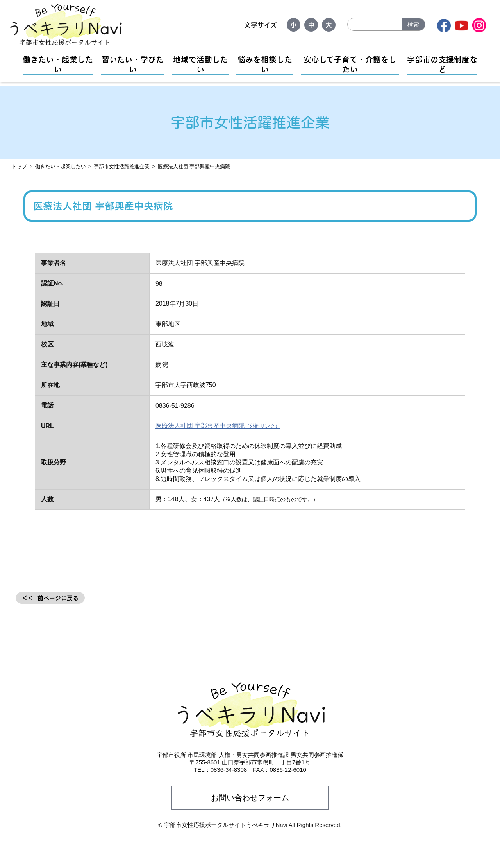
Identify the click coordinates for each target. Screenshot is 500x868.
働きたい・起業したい (58, 64)
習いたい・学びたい (133, 64)
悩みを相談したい (265, 64)
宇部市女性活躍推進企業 (122, 166)
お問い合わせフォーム (250, 798)
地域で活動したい (200, 64)
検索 (413, 24)
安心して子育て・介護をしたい (350, 64)
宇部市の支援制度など (442, 64)
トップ (19, 166)
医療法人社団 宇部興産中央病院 (200, 426)
